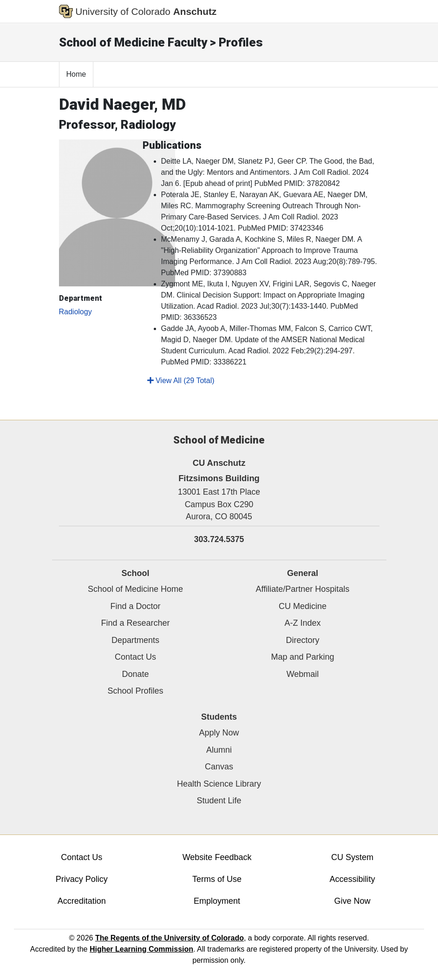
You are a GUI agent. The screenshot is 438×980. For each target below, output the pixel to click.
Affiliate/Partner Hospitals (303, 589)
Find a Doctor (135, 606)
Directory (302, 640)
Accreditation (82, 901)
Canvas (219, 767)
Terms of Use (217, 879)
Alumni (219, 750)
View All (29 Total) (181, 381)
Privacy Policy (82, 879)
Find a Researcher (135, 623)
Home (76, 74)
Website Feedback (217, 857)
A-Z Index (302, 623)
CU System (352, 857)
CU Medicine (303, 606)
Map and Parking (302, 657)
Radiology (75, 312)
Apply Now (219, 733)
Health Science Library (219, 784)
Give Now (352, 901)
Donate (135, 674)
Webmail (303, 674)
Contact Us (135, 657)
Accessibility (352, 879)
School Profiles (135, 691)
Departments (135, 640)
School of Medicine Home (135, 589)
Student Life (219, 801)
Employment (217, 901)
